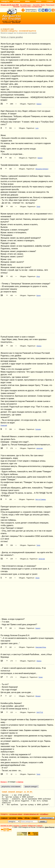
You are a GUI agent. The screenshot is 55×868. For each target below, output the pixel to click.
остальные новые (16, 814)
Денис (37, 578)
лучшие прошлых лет (31, 814)
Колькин (38, 429)
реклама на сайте (6, 826)
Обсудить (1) (23, 158)
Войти (43, 5)
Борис (41, 677)
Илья (38, 276)
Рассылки (16, 6)
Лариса (39, 346)
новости (40, 826)
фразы (27, 818)
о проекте (24, 826)
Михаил (38, 696)
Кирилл (39, 104)
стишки (35, 818)
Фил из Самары (41, 499)
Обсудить (23, 104)
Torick (38, 207)
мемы (20, 818)
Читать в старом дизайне (12, 37)
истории (13, 818)
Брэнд (38, 296)
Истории (16, 1)
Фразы (39, 1)
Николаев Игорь (41, 647)
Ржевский (4, 426)
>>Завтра (20, 782)
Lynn (37, 128)
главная (4, 818)
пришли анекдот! (47, 818)
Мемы (28, 1)
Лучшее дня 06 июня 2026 (10, 5)
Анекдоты (5, 1)
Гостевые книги (37, 6)
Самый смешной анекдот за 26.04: (17, 792)
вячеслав (40, 448)
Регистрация (50, 5)
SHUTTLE (40, 712)
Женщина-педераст (42, 169)
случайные (44, 814)
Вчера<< (4, 782)
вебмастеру (32, 826)
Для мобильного (25, 5)
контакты (17, 826)
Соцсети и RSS (26, 6)
